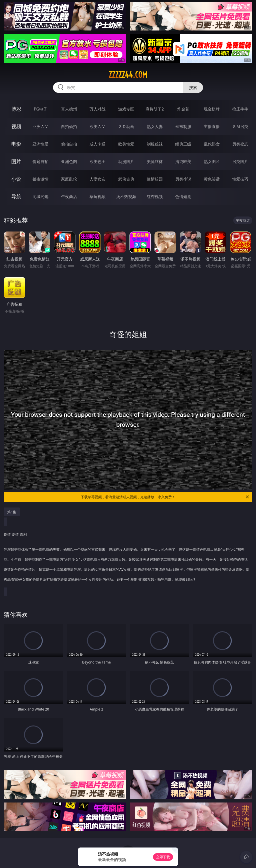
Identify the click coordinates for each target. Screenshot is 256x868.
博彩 (16, 109)
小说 (16, 179)
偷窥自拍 (40, 161)
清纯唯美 (183, 161)
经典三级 (183, 144)
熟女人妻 (155, 126)
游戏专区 (126, 109)
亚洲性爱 (40, 144)
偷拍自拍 (69, 144)
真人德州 (69, 109)
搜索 (193, 87)
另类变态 (240, 144)
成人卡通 (97, 144)
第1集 (12, 512)
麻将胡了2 (155, 109)
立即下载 (163, 857)
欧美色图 (97, 161)
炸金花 (183, 109)
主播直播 (212, 126)
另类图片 (240, 161)
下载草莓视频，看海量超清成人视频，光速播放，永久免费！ (165, 497)
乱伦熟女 (212, 144)
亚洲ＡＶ (40, 126)
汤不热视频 (126, 196)
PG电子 (40, 109)
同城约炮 (40, 196)
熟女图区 (212, 161)
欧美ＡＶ (97, 126)
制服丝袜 (155, 144)
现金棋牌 (212, 109)
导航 (16, 196)
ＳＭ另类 (240, 126)
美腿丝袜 (155, 161)
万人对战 (97, 109)
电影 (16, 144)
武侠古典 (126, 179)
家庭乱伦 (69, 179)
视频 (16, 126)
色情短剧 (183, 196)
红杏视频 (155, 196)
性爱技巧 (240, 179)
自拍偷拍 (69, 126)
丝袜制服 (183, 126)
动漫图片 (126, 161)
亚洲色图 (69, 161)
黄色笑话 (212, 179)
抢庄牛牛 (240, 109)
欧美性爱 (126, 144)
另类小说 (183, 179)
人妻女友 (97, 179)
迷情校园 (155, 179)
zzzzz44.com (128, 75)
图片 (16, 161)
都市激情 (40, 179)
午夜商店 (69, 196)
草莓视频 (97, 196)
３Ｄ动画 (126, 126)
